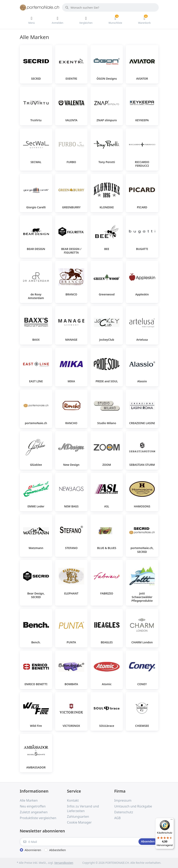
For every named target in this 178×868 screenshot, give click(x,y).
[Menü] (172, 820)
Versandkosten (64, 863)
